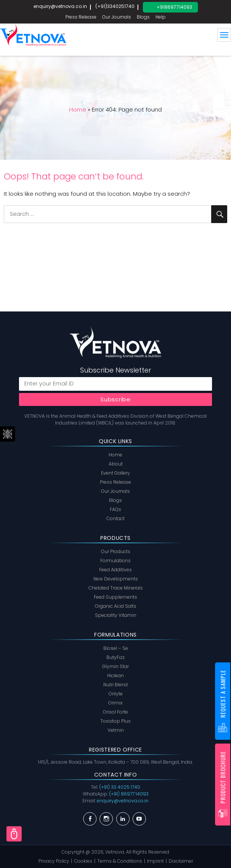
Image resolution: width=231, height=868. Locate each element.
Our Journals (117, 17)
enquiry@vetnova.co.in (60, 6)
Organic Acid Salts (116, 606)
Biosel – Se (116, 648)
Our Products (116, 551)
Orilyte (116, 694)
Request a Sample (223, 694)
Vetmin (116, 730)
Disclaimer (181, 861)
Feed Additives (115, 570)
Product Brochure (223, 777)
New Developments (116, 579)
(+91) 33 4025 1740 (120, 787)
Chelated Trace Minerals (116, 588)
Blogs (143, 17)
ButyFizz (115, 657)
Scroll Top (14, 834)
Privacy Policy (54, 861)
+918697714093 (174, 7)
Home (78, 109)
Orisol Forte (115, 712)
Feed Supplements (115, 597)
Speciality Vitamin (116, 615)
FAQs (115, 509)
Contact (115, 518)
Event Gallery (115, 473)
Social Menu (8, 434)
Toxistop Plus (115, 721)
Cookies (83, 861)
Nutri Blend (115, 685)
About (116, 464)
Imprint (155, 861)
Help (161, 17)
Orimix (115, 703)
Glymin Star (115, 666)
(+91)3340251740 (115, 6)
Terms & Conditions (120, 861)
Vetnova (115, 852)
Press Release (81, 17)
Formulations (115, 561)
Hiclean (115, 675)
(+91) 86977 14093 (129, 794)
